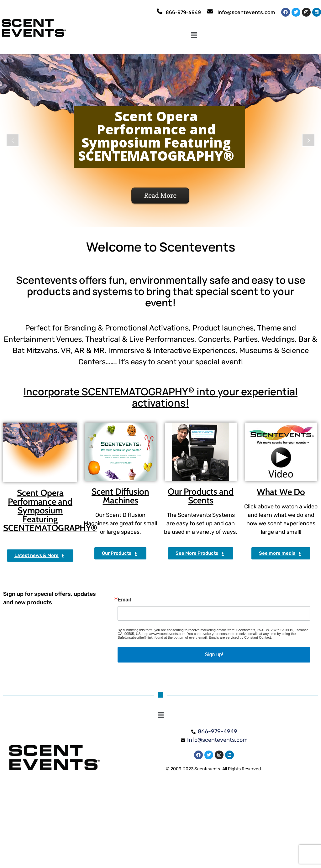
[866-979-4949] (160, 11)
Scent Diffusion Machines (120, 496)
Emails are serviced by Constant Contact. (240, 637)
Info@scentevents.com (246, 12)
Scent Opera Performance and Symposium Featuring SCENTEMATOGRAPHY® (50, 510)
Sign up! (214, 655)
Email (124, 600)
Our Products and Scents (201, 496)
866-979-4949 (183, 12)
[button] (194, 35)
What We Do (281, 492)
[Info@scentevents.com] (210, 11)
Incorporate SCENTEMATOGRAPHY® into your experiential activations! (160, 397)
